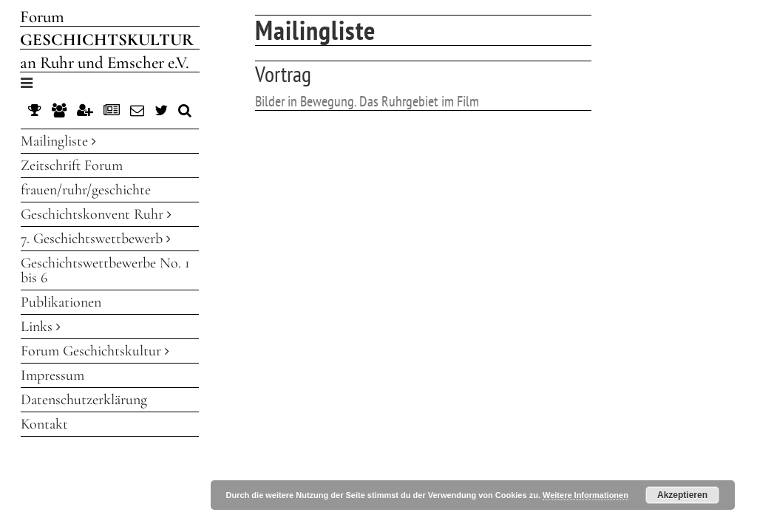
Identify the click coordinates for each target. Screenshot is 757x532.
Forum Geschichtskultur (95, 351)
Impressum (52, 375)
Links (41, 327)
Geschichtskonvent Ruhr (96, 214)
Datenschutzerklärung (84, 400)
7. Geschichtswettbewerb (96, 239)
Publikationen (61, 302)
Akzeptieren (682, 495)
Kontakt (44, 424)
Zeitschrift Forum (72, 166)
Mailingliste (58, 141)
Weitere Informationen (585, 495)
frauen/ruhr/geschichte (86, 190)
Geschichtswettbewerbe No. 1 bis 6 (105, 270)
